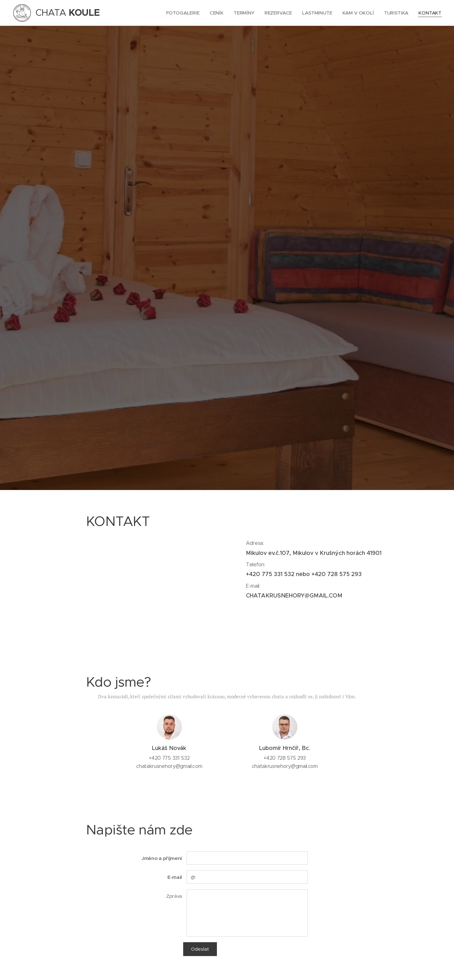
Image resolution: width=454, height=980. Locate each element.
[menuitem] (181, 13)
